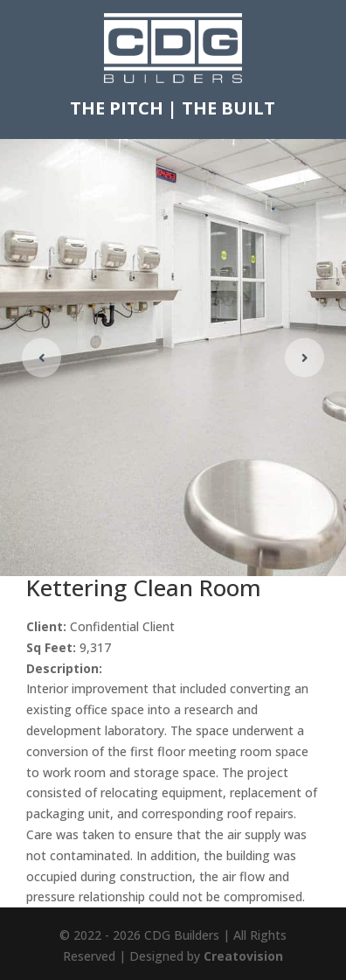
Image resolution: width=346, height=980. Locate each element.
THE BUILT (228, 108)
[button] (304, 357)
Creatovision (243, 956)
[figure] (173, 358)
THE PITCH (117, 108)
